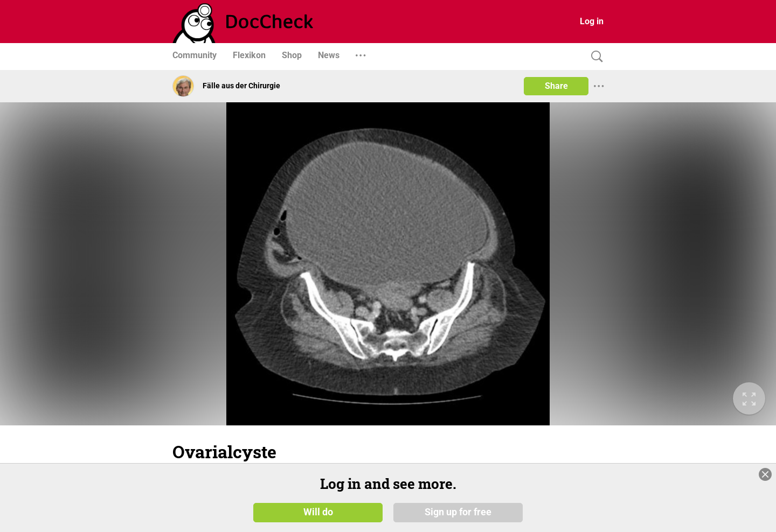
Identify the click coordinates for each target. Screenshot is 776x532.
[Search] (594, 57)
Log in (592, 21)
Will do (318, 512)
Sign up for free (458, 512)
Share (556, 86)
